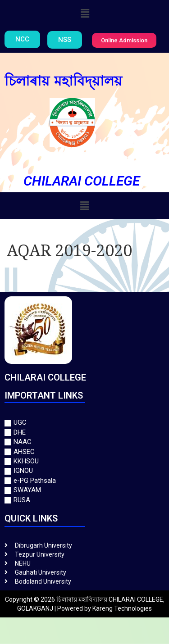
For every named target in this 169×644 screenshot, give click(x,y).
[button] (85, 13)
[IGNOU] (84, 471)
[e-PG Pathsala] (84, 481)
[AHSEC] (84, 452)
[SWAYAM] (84, 490)
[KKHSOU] (84, 461)
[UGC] (84, 423)
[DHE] (84, 433)
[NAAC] (84, 442)
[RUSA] (84, 500)
